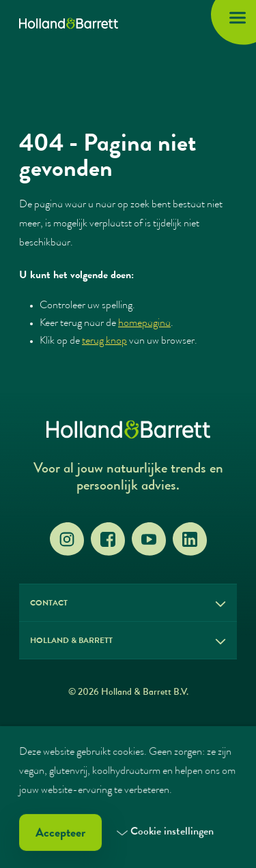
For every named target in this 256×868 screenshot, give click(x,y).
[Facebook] (108, 539)
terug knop (104, 342)
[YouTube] (149, 539)
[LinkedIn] (190, 539)
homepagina (144, 324)
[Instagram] (67, 539)
